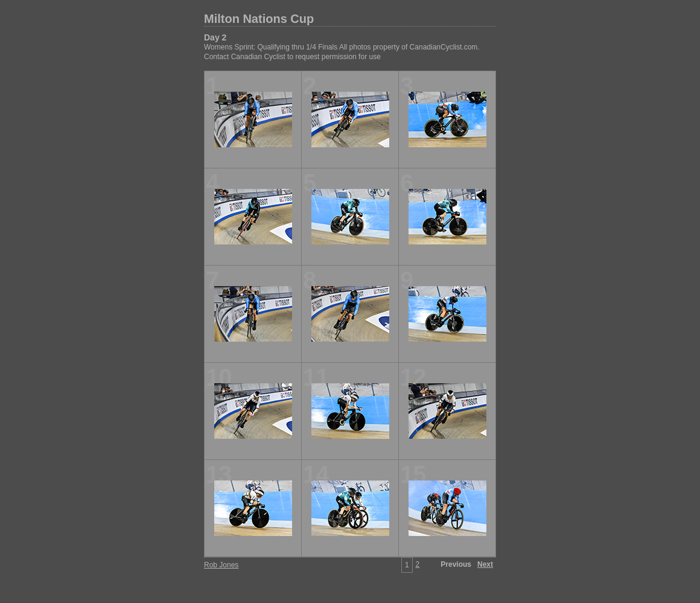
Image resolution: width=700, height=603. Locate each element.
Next (485, 564)
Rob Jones (221, 565)
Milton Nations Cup (259, 19)
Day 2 (215, 37)
